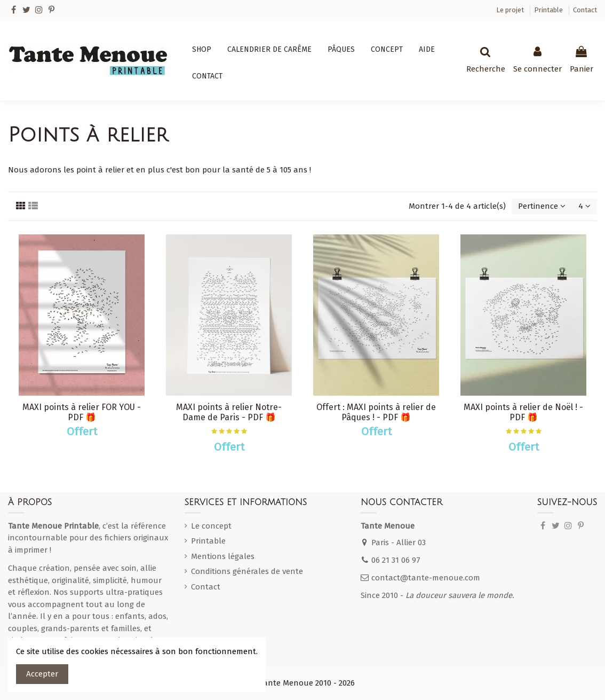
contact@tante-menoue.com (426, 578)
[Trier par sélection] (542, 206)
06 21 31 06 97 (396, 560)
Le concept (211, 526)
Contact (585, 10)
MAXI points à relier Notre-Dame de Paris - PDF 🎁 (229, 412)
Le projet (511, 10)
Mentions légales (223, 556)
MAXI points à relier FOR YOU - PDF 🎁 (82, 412)
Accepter (42, 674)
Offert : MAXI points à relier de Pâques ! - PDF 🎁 (376, 412)
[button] (202, 50)
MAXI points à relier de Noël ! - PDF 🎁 (523, 412)
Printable (549, 10)
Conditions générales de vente (247, 571)
